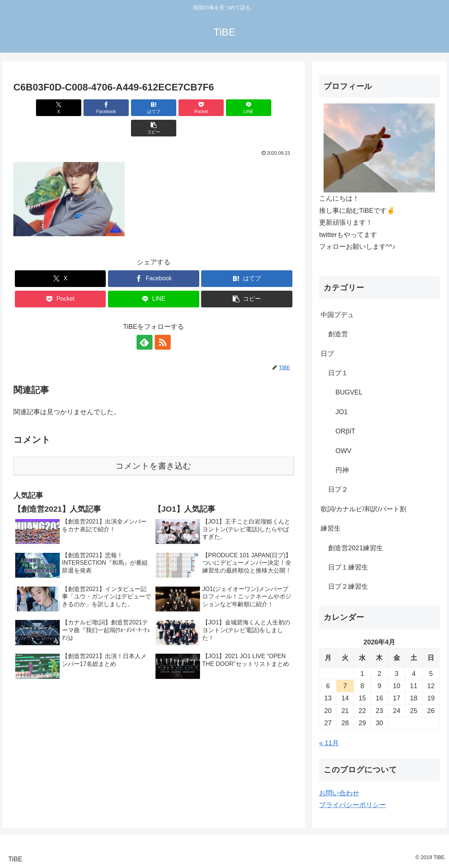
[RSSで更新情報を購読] (162, 322)
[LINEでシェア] (224, 108)
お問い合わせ (339, 793)
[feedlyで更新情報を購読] (145, 322)
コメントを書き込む (153, 445)
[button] (271, 108)
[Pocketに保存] (177, 108)
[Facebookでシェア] (83, 108)
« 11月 (329, 743)
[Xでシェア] (36, 108)
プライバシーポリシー (353, 805)
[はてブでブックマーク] (130, 108)
